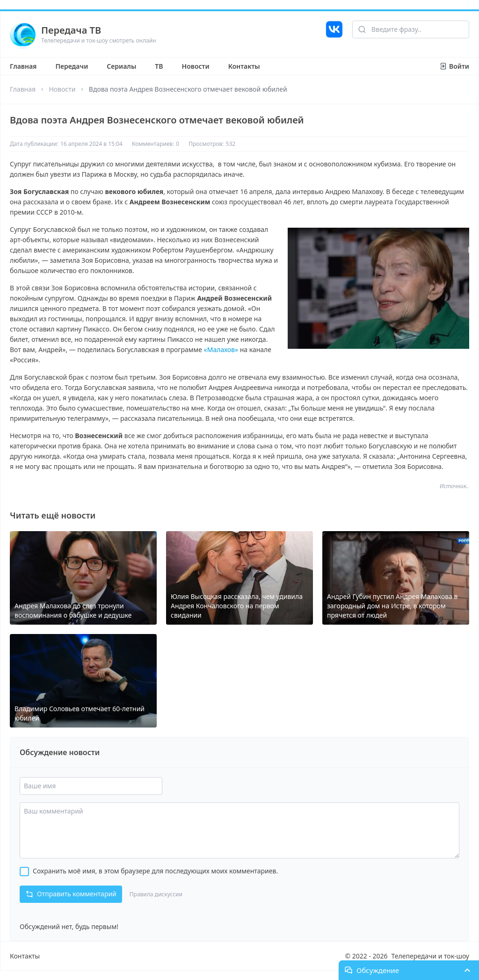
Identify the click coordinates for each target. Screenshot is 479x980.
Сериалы (121, 66)
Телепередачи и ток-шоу (430, 956)
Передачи (72, 66)
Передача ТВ (71, 30)
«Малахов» (221, 349)
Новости (196, 66)
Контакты (244, 66)
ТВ (159, 66)
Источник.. (454, 486)
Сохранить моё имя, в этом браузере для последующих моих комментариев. (155, 871)
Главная (23, 66)
